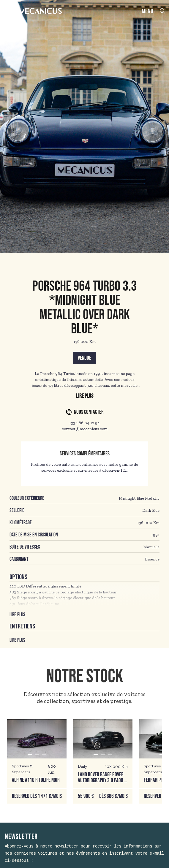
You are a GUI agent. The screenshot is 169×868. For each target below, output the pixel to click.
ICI (124, 470)
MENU (147, 11)
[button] (30, 755)
